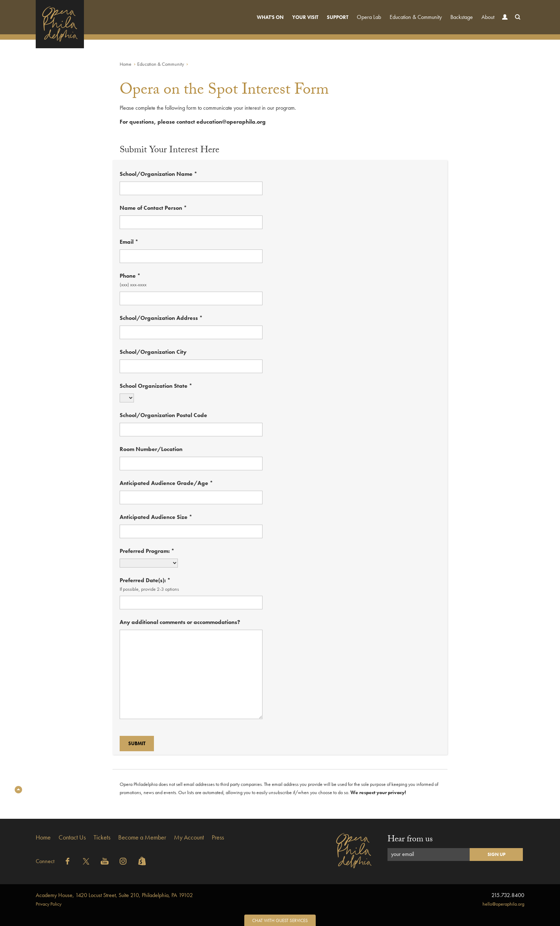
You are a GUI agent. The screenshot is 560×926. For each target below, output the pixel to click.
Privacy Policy (49, 904)
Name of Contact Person (153, 208)
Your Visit (305, 17)
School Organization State (156, 386)
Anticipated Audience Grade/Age (166, 483)
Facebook (67, 861)
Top (18, 790)
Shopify (142, 861)
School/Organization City (153, 352)
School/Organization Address (161, 318)
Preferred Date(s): (145, 580)
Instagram (123, 861)
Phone (130, 276)
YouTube (105, 861)
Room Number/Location (151, 449)
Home (126, 64)
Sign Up (496, 854)
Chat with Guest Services (280, 920)
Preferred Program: (147, 551)
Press (218, 837)
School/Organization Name (158, 174)
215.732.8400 (508, 895)
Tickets (102, 837)
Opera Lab (369, 17)
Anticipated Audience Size (156, 517)
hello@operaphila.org (503, 904)
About (488, 17)
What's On (270, 17)
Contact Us (72, 837)
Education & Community (416, 17)
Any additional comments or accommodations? (180, 622)
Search (516, 24)
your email (402, 854)
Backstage (462, 17)
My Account (189, 837)
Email (129, 242)
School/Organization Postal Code (163, 415)
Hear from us (410, 840)
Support (337, 17)
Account (503, 24)
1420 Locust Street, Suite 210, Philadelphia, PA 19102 (114, 895)
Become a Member (142, 837)
